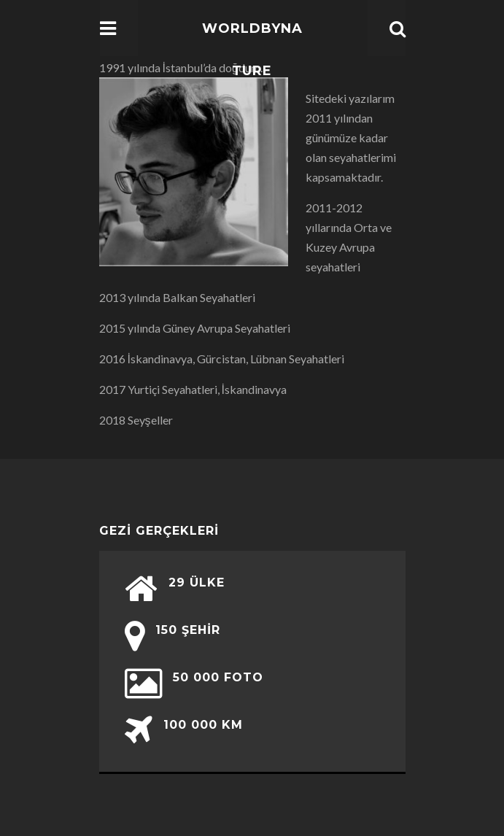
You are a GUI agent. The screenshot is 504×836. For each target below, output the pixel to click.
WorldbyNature (252, 50)
